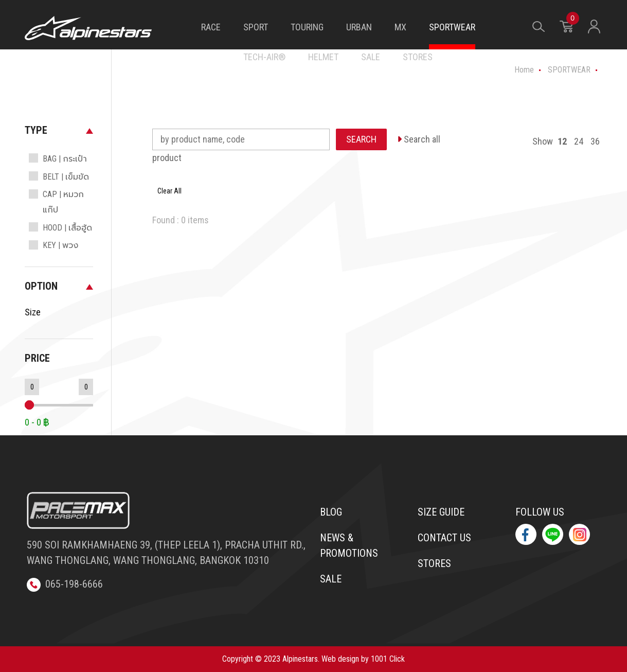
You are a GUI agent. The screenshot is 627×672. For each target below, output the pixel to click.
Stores (434, 563)
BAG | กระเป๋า (65, 159)
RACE (211, 27)
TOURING (307, 27)
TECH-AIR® (264, 57)
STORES (418, 57)
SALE (371, 57)
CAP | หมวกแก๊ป (63, 202)
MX (400, 27)
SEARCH (361, 139)
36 (595, 141)
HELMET (323, 57)
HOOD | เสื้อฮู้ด (67, 228)
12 (562, 141)
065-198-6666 (65, 584)
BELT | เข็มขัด (66, 177)
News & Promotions (349, 545)
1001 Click (388, 659)
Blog (331, 512)
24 (579, 141)
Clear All (169, 191)
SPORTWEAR (452, 27)
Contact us (444, 538)
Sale (331, 579)
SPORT (256, 27)
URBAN (359, 27)
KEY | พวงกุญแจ (60, 253)
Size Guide (441, 512)
